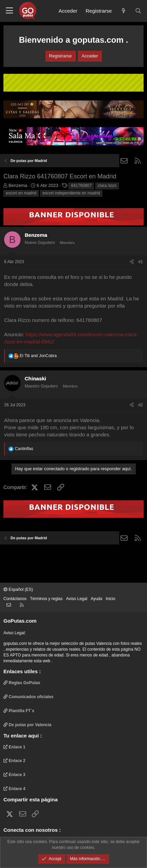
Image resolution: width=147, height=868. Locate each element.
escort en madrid (21, 193)
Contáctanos (15, 599)
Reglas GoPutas (22, 683)
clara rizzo (107, 186)
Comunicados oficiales (28, 697)
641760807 (81, 186)
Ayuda (97, 599)
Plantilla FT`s (19, 711)
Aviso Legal (77, 599)
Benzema (18, 185)
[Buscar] (138, 11)
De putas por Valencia (27, 725)
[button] (9, 11)
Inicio (110, 599)
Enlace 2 (14, 761)
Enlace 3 (14, 775)
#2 (141, 405)
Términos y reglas (46, 599)
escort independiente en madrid (71, 193)
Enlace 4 (14, 789)
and (38, 356)
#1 (141, 262)
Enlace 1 (14, 747)
